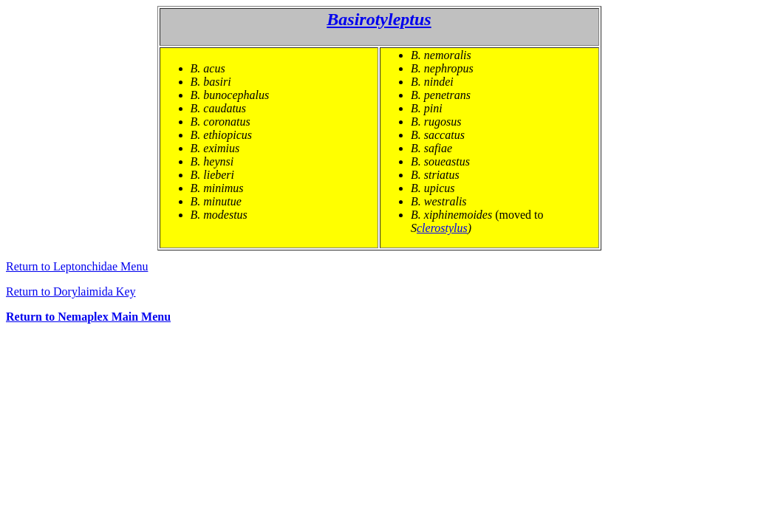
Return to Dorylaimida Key (71, 291)
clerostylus (442, 228)
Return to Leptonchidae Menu (77, 266)
